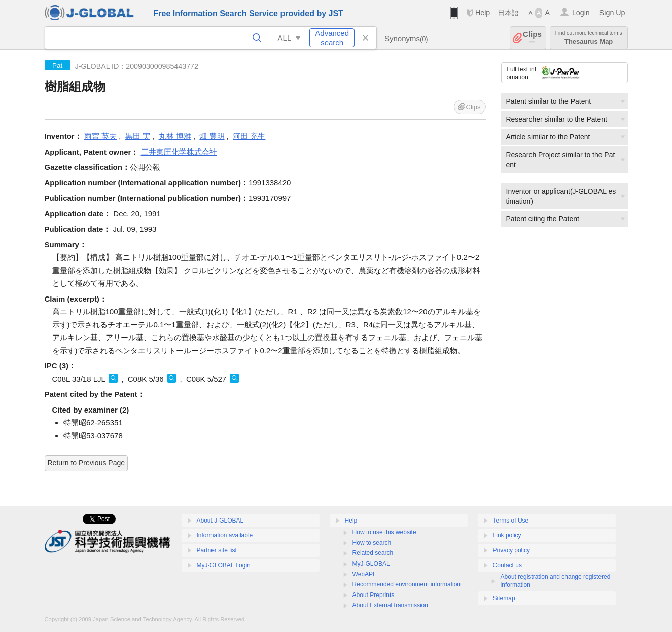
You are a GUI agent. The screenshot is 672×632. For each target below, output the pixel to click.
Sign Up (612, 13)
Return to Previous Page (86, 463)
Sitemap (504, 598)
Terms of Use (511, 521)
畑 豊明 (212, 136)
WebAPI (364, 574)
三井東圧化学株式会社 (179, 152)
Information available (225, 535)
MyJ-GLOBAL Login (224, 565)
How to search (372, 543)
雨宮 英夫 (100, 136)
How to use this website (384, 532)
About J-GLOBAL (220, 521)
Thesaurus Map (589, 38)
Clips (532, 38)
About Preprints (374, 595)
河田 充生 (249, 136)
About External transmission (390, 605)
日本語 (508, 13)
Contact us (507, 565)
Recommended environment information (406, 584)
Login (581, 13)
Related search (373, 553)
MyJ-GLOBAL (371, 564)
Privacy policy (511, 550)
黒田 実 (138, 136)
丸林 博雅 (175, 136)
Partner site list (217, 550)
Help (483, 13)
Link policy (507, 535)
